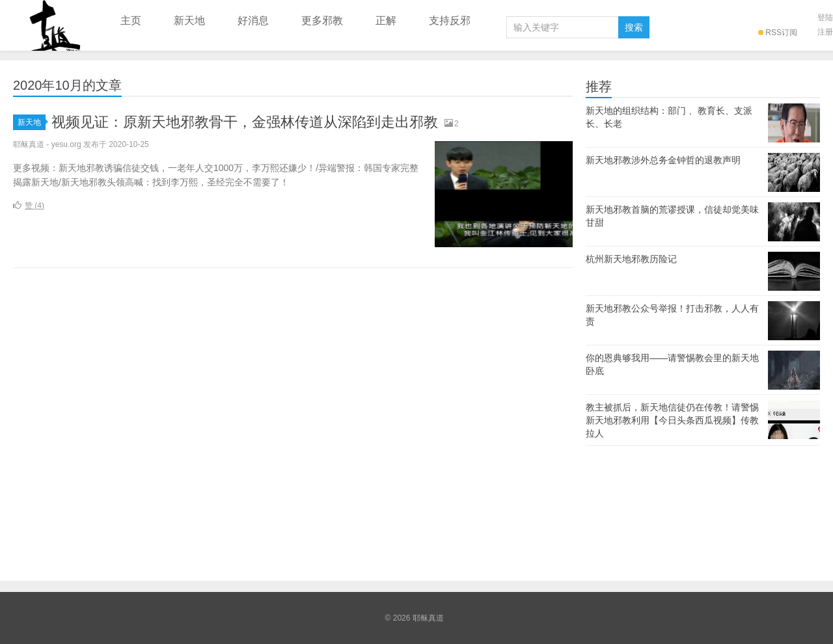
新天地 (189, 20)
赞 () (29, 206)
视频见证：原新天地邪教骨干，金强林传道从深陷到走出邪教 (245, 122)
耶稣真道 (52, 25)
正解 (386, 20)
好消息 (253, 20)
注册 (825, 32)
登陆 (825, 18)
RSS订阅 (778, 33)
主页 (131, 20)
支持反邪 (450, 20)
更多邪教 (322, 20)
